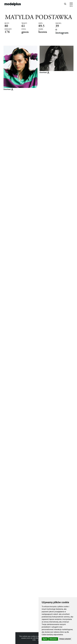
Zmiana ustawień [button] (65, 639)
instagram (62, 33)
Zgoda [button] (45, 639)
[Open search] (65, 4)
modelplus (13, 4)
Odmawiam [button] (53, 639)
